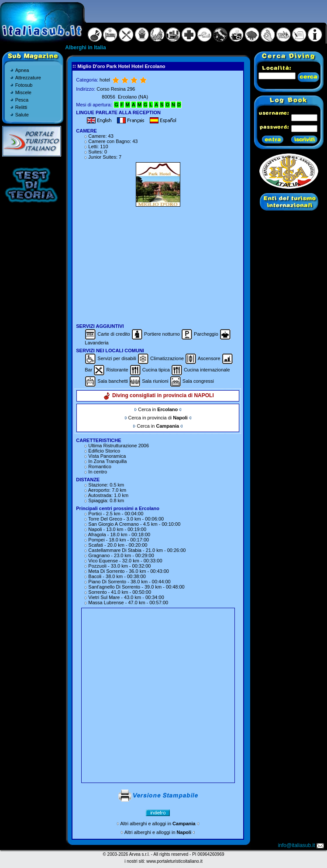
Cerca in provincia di (158, 418)
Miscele (23, 92)
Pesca (22, 100)
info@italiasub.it (302, 845)
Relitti (21, 107)
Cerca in (158, 409)
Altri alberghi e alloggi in (158, 824)
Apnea (22, 70)
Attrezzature (28, 78)
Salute (22, 115)
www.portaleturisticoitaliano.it (174, 861)
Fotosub (24, 85)
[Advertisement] (158, 264)
